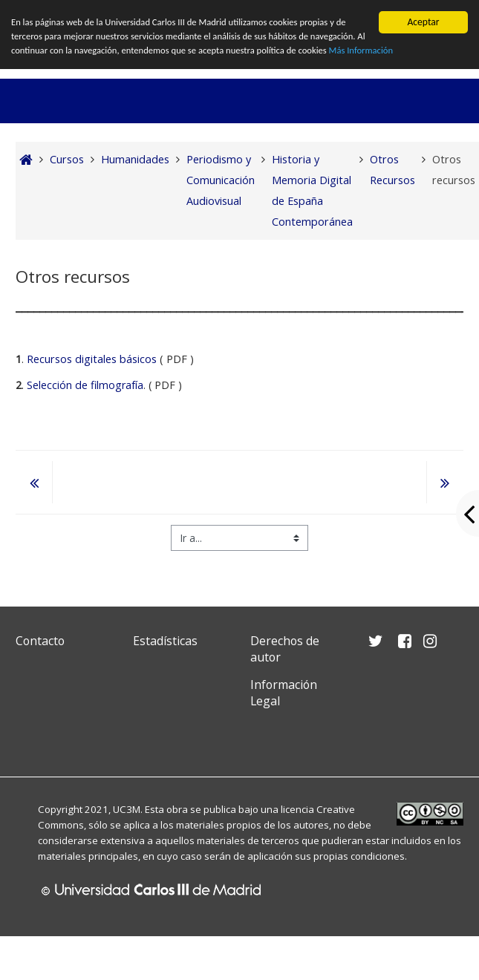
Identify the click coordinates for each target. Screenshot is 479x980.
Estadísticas (165, 641)
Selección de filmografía (85, 385)
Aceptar (423, 22)
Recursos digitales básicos (92, 359)
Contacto (40, 641)
